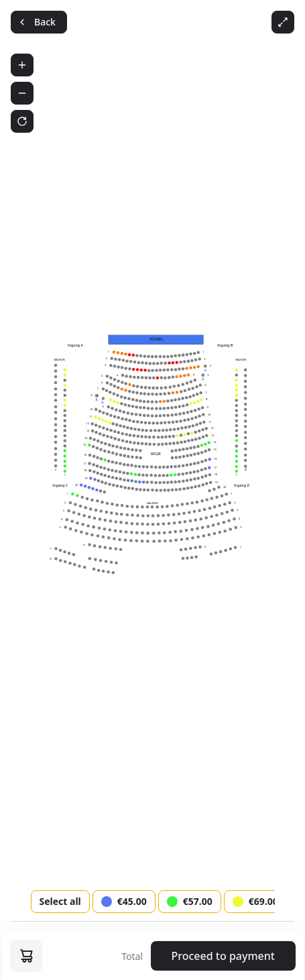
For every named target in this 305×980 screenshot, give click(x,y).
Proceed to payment (223, 956)
